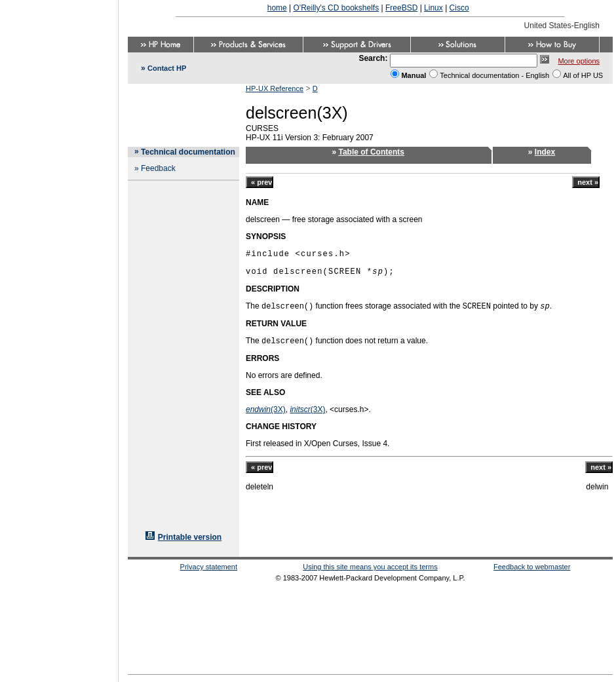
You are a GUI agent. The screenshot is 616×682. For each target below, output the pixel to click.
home (277, 8)
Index (545, 152)
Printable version (190, 537)
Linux (433, 8)
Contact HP (167, 68)
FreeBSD (401, 8)
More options (579, 61)
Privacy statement (209, 567)
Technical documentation (188, 152)
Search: (373, 58)
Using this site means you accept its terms (370, 567)
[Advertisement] (59, 337)
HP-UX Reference (275, 88)
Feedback (158, 168)
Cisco (459, 8)
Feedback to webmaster (532, 567)
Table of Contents (372, 152)
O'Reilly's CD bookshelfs (337, 8)
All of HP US (583, 75)
